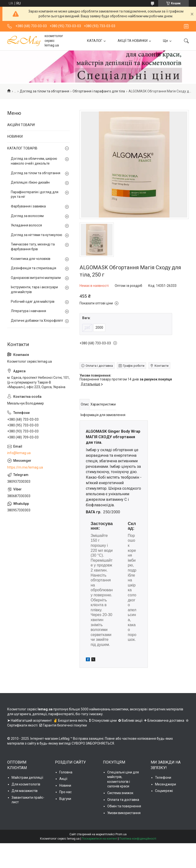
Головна (66, 772)
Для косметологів (26, 784)
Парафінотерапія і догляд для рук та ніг (35, 194)
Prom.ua (121, 834)
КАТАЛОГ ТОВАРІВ (22, 148)
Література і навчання (28, 311)
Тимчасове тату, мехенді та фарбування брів (33, 247)
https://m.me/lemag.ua (25, 467)
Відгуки (65, 799)
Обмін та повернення (124, 806)
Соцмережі (164, 791)
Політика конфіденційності (138, 839)
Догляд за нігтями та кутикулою (37, 235)
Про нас (65, 792)
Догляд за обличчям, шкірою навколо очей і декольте (34, 161)
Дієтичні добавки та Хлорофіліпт (37, 321)
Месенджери (166, 784)
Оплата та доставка (123, 800)
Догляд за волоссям (27, 216)
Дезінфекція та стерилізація (34, 268)
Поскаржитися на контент (99, 839)
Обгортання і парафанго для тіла (99, 91)
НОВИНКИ (15, 136)
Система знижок (120, 793)
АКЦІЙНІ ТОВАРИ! (21, 125)
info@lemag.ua (19, 453)
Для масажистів (25, 791)
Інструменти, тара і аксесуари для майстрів (34, 289)
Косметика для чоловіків (31, 259)
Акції (63, 779)
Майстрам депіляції (27, 778)
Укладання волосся (26, 225)
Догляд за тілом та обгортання (44, 91)
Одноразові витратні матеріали (36, 278)
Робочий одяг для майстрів (33, 302)
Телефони (163, 778)
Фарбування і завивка (28, 206)
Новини (65, 785)
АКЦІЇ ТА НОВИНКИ (133, 41)
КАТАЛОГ (95, 41)
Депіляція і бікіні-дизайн (30, 182)
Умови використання (124, 813)
